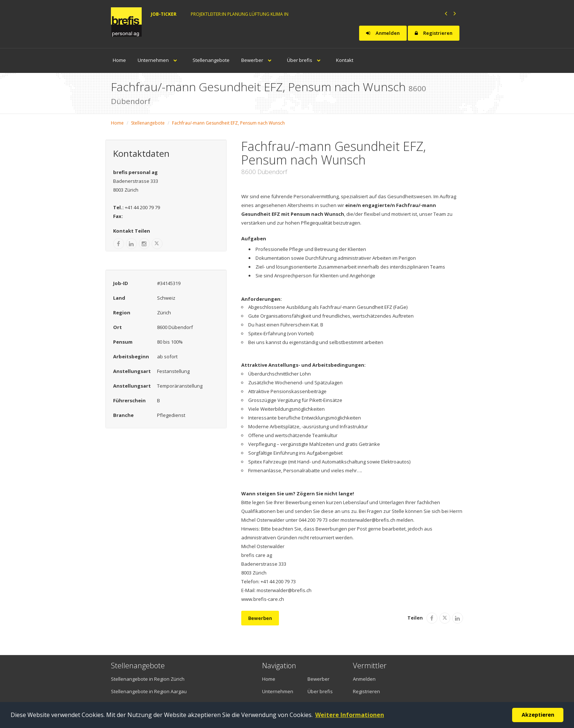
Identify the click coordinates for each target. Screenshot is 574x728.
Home (119, 60)
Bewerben (260, 618)
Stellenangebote (211, 60)
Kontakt (345, 60)
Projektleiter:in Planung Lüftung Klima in (240, 14)
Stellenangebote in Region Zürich (148, 679)
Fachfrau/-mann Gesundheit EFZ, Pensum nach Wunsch (228, 123)
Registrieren (434, 33)
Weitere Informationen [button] (350, 715)
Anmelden (383, 33)
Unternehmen (159, 60)
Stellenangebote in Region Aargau (149, 691)
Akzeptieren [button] (538, 715)
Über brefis (306, 60)
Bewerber (258, 60)
